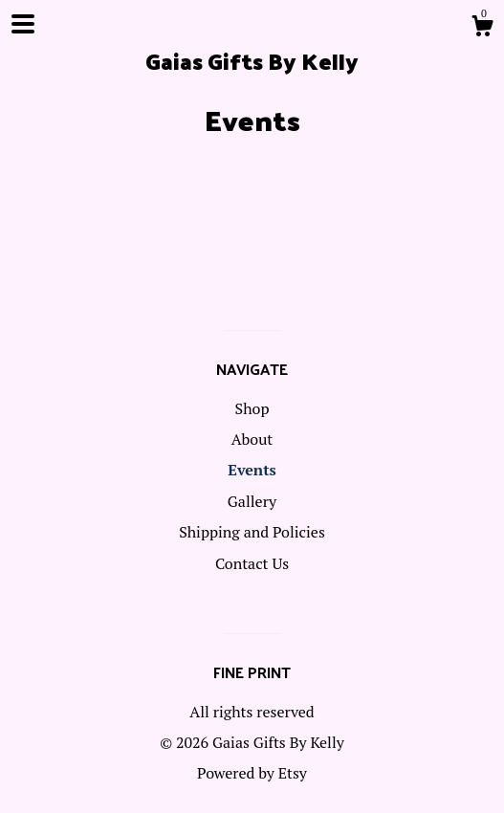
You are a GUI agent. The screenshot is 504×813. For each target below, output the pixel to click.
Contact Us (252, 563)
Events (252, 470)
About (252, 439)
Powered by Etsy (252, 773)
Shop (252, 408)
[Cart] (482, 29)
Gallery (252, 501)
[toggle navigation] (23, 24)
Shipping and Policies (252, 532)
